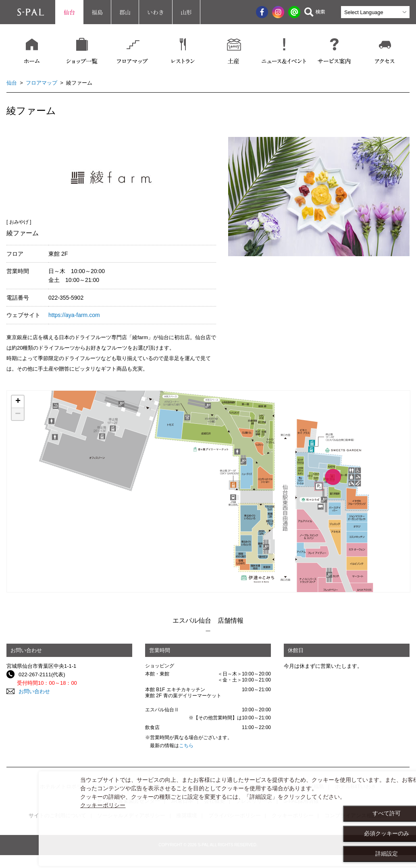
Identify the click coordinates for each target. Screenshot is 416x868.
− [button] (18, 414)
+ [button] (18, 402)
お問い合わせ (34, 691)
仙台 (69, 12)
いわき (156, 12)
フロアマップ (42, 83)
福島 (97, 12)
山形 (186, 12)
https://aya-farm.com (74, 315)
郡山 (125, 12)
